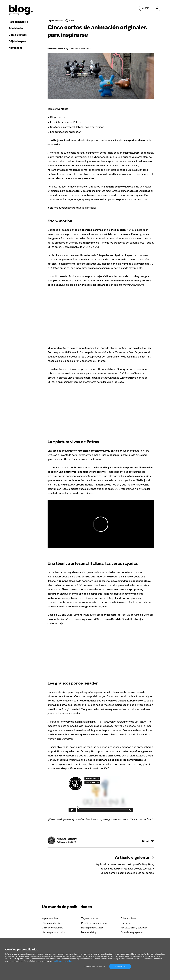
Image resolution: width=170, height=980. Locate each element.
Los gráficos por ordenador (65, 132)
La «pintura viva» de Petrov (65, 123)
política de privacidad (63, 961)
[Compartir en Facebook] (143, 841)
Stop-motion (58, 118)
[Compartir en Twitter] (152, 841)
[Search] (150, 8)
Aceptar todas (120, 966)
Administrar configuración (95, 966)
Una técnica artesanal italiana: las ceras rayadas (77, 127)
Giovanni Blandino (57, 49)
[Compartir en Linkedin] (148, 841)
